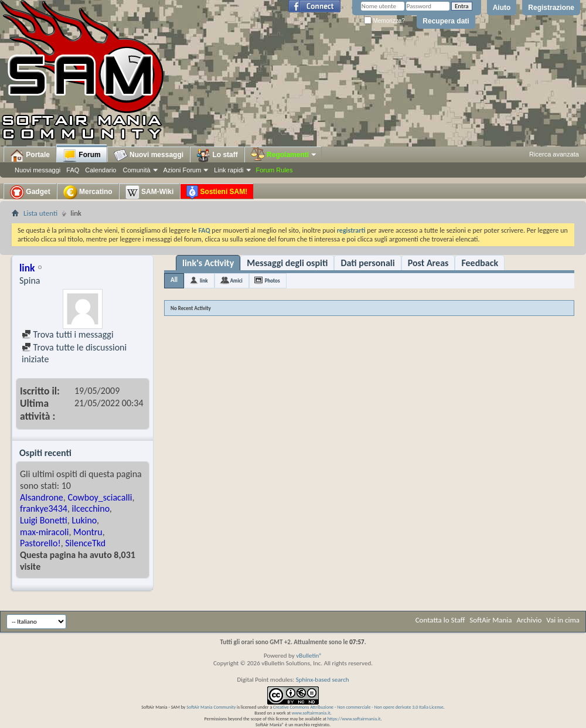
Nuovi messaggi (38, 170)
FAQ (73, 170)
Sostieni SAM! (217, 192)
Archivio (529, 620)
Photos (272, 280)
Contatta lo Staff (440, 620)
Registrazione (551, 8)
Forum (82, 155)
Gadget (30, 192)
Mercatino (88, 192)
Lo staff (217, 155)
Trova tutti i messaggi (68, 334)
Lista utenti (40, 213)
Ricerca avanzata (554, 154)
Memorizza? (384, 21)
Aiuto (502, 8)
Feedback (480, 263)
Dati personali (367, 263)
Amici (236, 280)
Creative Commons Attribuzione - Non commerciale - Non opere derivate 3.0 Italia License (358, 707)
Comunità (136, 170)
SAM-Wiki (150, 192)
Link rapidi (229, 170)
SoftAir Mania (490, 620)
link (204, 280)
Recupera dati (446, 21)
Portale (30, 155)
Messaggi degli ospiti (287, 263)
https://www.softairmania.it (354, 719)
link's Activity (208, 263)
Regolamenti (284, 155)
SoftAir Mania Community (211, 707)
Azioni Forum (183, 170)
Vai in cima (563, 620)
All (174, 280)
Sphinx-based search (323, 680)
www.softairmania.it (311, 713)
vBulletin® (309, 656)
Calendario (100, 170)
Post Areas (428, 263)
